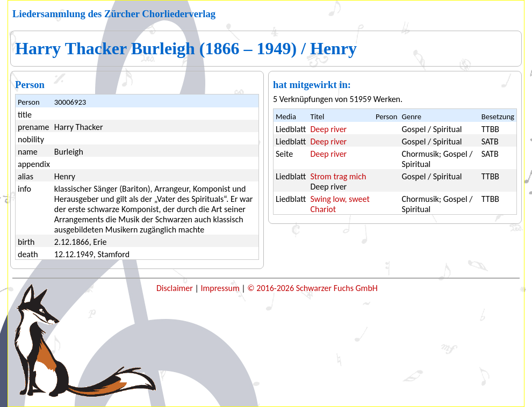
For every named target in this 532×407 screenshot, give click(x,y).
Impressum (221, 288)
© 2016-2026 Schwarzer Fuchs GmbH (312, 288)
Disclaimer (175, 288)
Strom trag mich (339, 176)
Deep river (329, 129)
